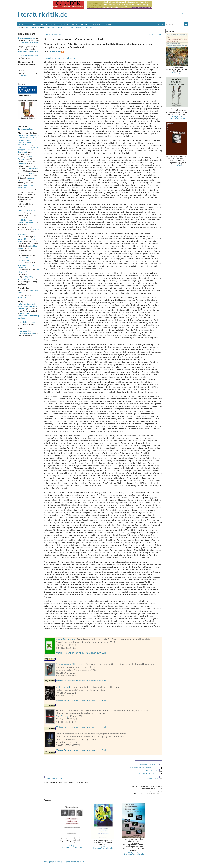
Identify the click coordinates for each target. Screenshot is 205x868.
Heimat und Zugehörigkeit (28, 51)
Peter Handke (32, 173)
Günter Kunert (24, 135)
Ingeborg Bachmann (26, 179)
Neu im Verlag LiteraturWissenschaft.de (134, 853)
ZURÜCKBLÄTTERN (52, 35)
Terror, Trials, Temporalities (25, 278)
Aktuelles (23, 24)
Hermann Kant (24, 147)
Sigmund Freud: (28, 316)
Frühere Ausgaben (33, 28)
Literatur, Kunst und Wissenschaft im (27, 306)
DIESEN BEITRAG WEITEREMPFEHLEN (145, 767)
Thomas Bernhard (25, 158)
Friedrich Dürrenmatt (25, 151)
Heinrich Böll (23, 138)
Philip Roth (34, 135)
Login (108, 24)
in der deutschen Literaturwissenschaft (27, 332)
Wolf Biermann (29, 142)
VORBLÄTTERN (155, 35)
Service (75, 24)
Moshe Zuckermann (66, 639)
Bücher (54, 24)
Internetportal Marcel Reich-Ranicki (26, 186)
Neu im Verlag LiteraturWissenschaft (177, 117)
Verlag (185, 13)
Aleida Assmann (64, 664)
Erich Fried (22, 164)
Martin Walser (26, 140)
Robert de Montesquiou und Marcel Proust (28, 259)
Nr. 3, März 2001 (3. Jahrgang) (54, 28)
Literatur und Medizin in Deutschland (28, 266)
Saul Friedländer (64, 687)
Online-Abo (22, 76)
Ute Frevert (79, 664)
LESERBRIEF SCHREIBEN (151, 764)
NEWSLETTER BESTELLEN (150, 773)
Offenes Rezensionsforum (28, 56)
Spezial (44, 24)
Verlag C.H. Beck (177, 166)
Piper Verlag (62, 716)
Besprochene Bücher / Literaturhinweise (59, 58)
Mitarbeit (86, 24)
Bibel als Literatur (29, 322)
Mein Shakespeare (25, 145)
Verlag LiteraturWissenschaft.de (72, 847)
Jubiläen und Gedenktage (28, 43)
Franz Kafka (23, 297)
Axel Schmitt (55, 52)
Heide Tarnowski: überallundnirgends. (26, 221)
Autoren (64, 24)
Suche (160, 24)
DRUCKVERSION (154, 770)
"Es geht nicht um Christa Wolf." (27, 239)
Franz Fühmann (32, 168)
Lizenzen (142, 796)
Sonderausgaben (25, 129)
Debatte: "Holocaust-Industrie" (81, 28)
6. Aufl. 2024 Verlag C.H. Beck (177, 73)
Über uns (98, 24)
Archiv (34, 24)
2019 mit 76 (23, 234)
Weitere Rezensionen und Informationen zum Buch (81, 653)
